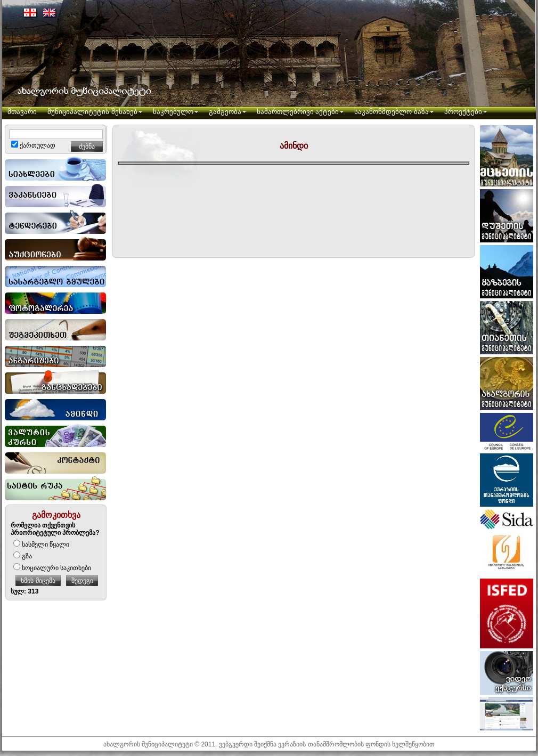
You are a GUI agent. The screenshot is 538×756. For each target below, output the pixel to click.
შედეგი (82, 581)
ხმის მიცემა (38, 581)
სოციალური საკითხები (52, 568)
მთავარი (22, 112)
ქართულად (33, 145)
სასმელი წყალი (41, 544)
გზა (23, 556)
